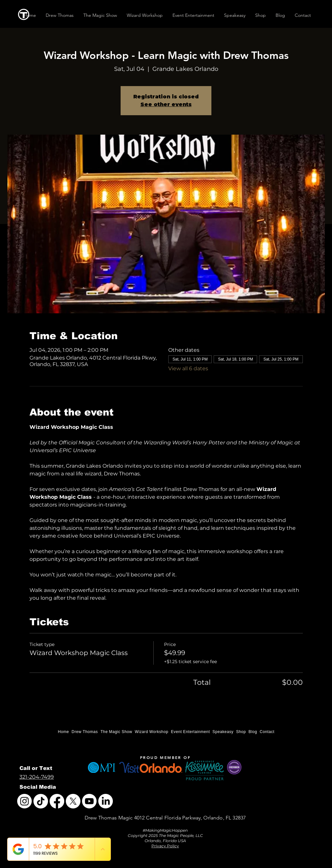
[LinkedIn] (106, 801)
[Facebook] (57, 801)
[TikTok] (41, 801)
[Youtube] (89, 801)
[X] (73, 801)
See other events (166, 104)
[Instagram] (24, 801)
